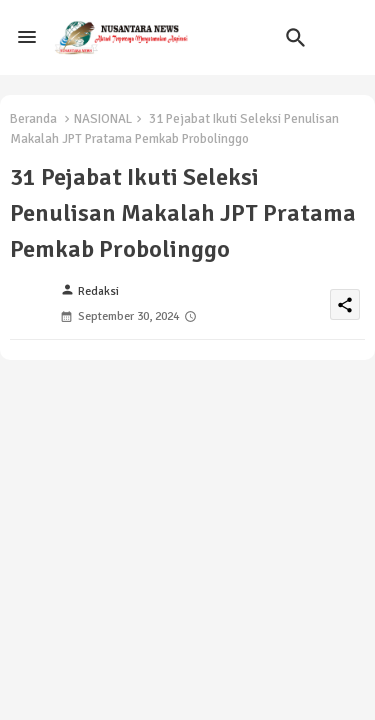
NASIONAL (103, 119)
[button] (296, 38)
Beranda (33, 119)
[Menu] (27, 38)
